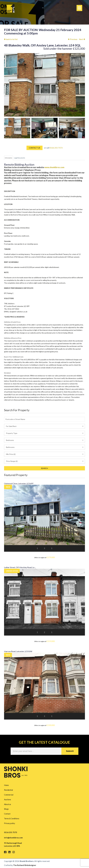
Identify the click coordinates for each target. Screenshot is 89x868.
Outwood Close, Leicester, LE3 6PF (19, 483)
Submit (70, 751)
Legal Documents (19, 158)
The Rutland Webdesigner (25, 865)
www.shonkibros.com (54, 167)
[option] (17, 128)
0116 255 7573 (56, 148)
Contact (7, 814)
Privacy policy (10, 823)
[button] (44, 426)
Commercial (9, 795)
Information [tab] (9, 158)
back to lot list (11, 39)
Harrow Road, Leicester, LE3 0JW (18, 651)
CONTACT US (35, 148)
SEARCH (44, 468)
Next (82, 39)
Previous (73, 39)
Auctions (8, 799)
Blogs (6, 809)
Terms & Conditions (12, 818)
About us (8, 804)
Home (6, 785)
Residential (8, 790)
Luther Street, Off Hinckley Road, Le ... (20, 567)
